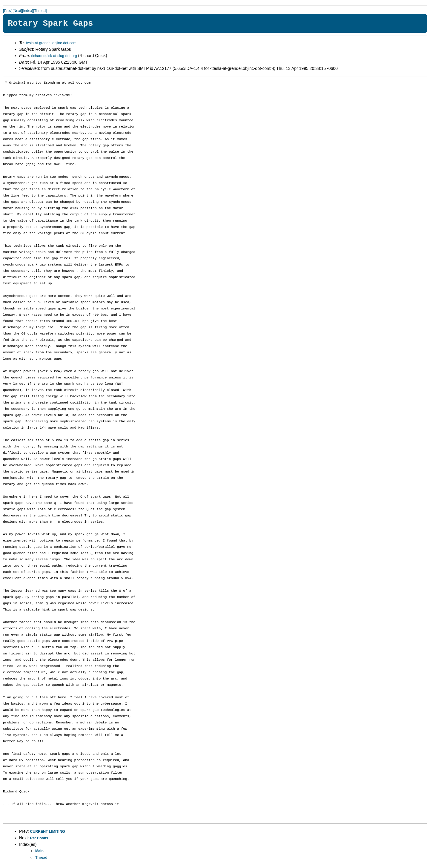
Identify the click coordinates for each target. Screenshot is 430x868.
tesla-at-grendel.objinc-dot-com (51, 43)
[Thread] (40, 11)
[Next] (17, 11)
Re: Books (39, 838)
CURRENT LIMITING (48, 832)
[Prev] (8, 11)
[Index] (28, 11)
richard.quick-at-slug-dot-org (54, 56)
